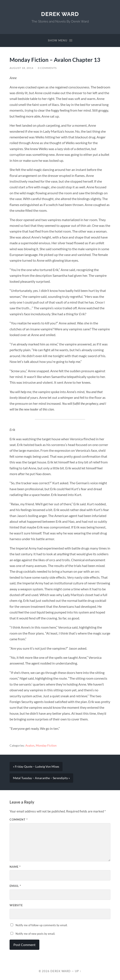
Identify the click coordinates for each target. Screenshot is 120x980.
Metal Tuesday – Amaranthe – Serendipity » (41, 778)
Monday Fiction (46, 746)
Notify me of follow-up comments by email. (41, 925)
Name (15, 867)
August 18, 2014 (21, 68)
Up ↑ (78, 971)
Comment (19, 820)
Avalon (30, 746)
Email (15, 886)
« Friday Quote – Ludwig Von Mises (36, 767)
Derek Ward (60, 14)
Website (16, 905)
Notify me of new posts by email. (35, 934)
